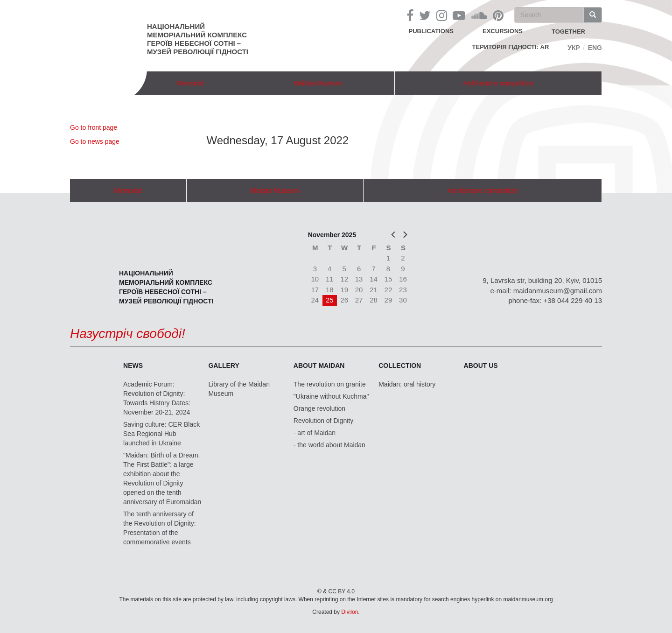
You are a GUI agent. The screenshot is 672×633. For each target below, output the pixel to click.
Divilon (350, 612)
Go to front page (94, 127)
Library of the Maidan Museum (239, 389)
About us (481, 366)
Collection (400, 366)
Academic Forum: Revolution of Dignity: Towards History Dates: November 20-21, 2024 (157, 398)
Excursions (503, 31)
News (133, 366)
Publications (431, 31)
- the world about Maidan (329, 445)
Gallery (224, 366)
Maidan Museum (318, 83)
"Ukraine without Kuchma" (331, 396)
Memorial (190, 83)
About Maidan (319, 366)
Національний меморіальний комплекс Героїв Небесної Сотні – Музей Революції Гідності (198, 39)
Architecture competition (498, 83)
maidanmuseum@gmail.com (558, 291)
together (568, 32)
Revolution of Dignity (323, 421)
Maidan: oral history (407, 384)
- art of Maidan (315, 433)
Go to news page (95, 141)
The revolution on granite (330, 384)
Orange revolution (319, 408)
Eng (595, 48)
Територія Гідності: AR (511, 47)
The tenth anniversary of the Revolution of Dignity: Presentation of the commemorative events (160, 528)
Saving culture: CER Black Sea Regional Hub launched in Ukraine (161, 434)
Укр (574, 48)
